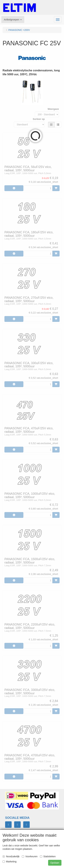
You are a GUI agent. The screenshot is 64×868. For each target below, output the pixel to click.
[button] (13, 20)
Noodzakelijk (11, 856)
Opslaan (55, 863)
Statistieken (48, 856)
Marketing (9, 862)
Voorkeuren (30, 856)
